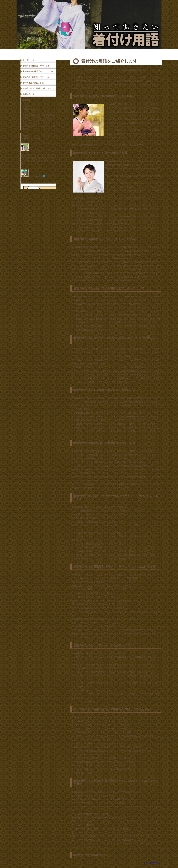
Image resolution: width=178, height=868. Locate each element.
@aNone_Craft (26, 179)
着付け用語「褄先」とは (33, 83)
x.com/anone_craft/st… (29, 166)
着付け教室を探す (152, 863)
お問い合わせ (29, 94)
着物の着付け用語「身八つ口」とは (38, 71)
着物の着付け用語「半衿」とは (36, 66)
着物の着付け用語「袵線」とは (36, 77)
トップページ (29, 60)
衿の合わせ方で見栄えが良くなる (37, 88)
